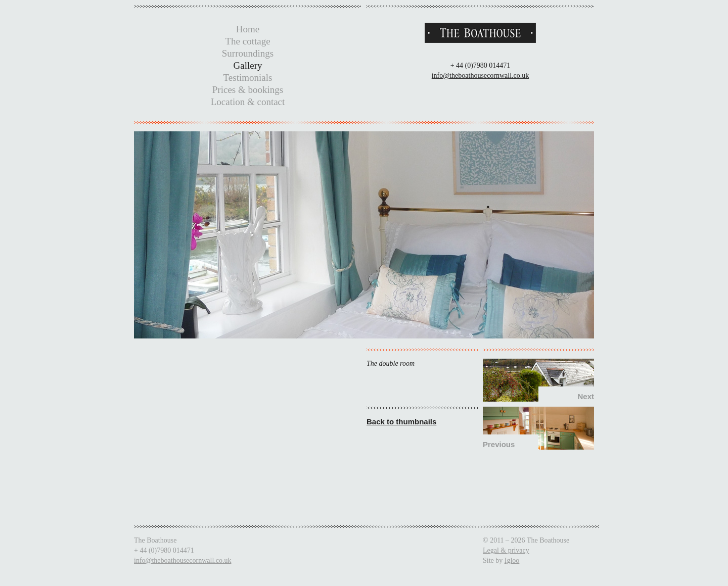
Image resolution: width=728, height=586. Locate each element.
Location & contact (248, 102)
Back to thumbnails (401, 422)
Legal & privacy (506, 550)
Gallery (248, 65)
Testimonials (248, 78)
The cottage (247, 41)
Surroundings (248, 53)
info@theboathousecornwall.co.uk (481, 76)
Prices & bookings (248, 90)
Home (248, 29)
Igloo (512, 560)
